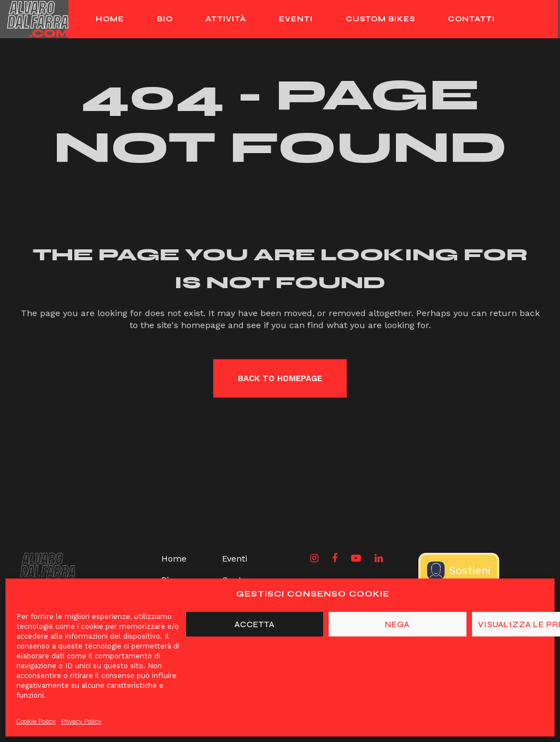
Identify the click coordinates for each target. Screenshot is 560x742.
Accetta (255, 624)
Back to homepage (280, 378)
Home (174, 559)
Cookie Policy (36, 721)
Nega (397, 624)
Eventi (235, 559)
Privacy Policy (81, 721)
